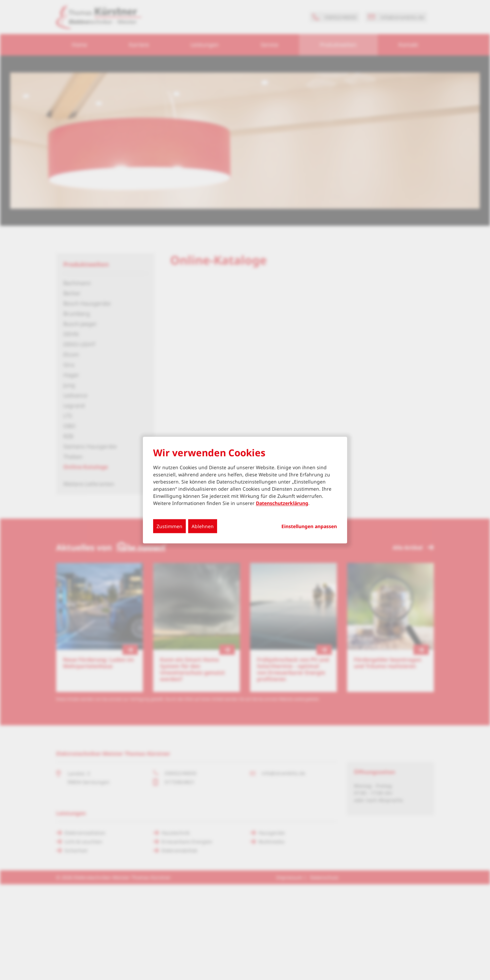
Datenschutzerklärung (282, 503)
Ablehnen (203, 526)
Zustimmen (169, 526)
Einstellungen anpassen (309, 526)
